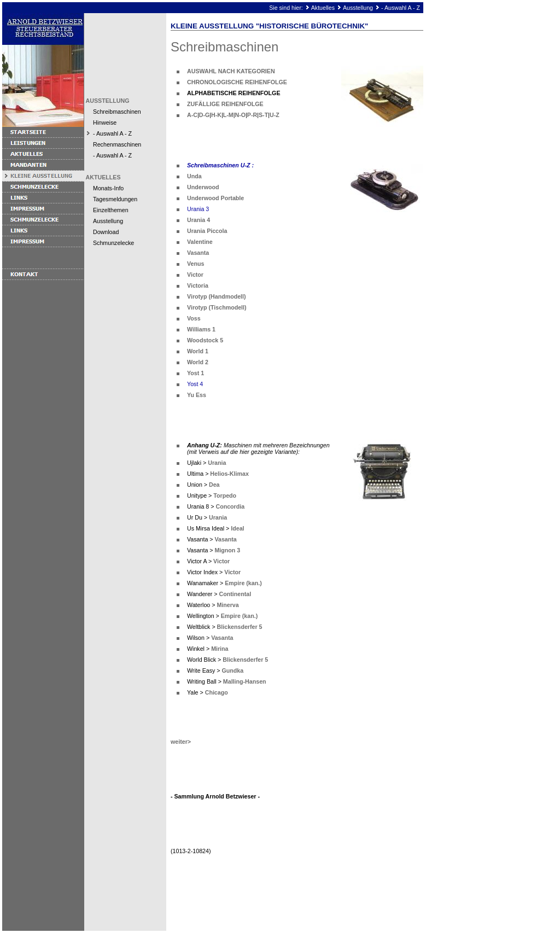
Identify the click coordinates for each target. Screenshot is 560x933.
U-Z (275, 115)
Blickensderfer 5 (240, 627)
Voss (194, 318)
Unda (194, 176)
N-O (241, 115)
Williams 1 (201, 329)
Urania (217, 463)
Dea (214, 485)
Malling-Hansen (245, 681)
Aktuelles (323, 8)
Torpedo (225, 495)
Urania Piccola (207, 231)
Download (106, 232)
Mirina (220, 649)
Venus (196, 264)
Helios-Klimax (229, 474)
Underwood (203, 187)
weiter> (181, 742)
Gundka (232, 670)
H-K (216, 115)
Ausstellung (358, 8)
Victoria (198, 285)
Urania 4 (199, 220)
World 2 (198, 362)
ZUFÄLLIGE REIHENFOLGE (225, 104)
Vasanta (198, 253)
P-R (252, 115)
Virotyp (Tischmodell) (217, 307)
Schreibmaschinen (117, 112)
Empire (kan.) (243, 583)
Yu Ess (197, 395)
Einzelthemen (111, 210)
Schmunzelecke (113, 243)
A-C (192, 115)
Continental (235, 594)
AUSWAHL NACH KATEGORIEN (231, 71)
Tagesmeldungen (115, 199)
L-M (228, 115)
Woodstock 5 (205, 340)
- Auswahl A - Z (401, 8)
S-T (263, 115)
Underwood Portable (215, 198)
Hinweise (105, 123)
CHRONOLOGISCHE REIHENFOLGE (237, 82)
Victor (195, 275)
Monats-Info (108, 188)
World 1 (198, 351)
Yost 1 (196, 373)
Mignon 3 (227, 550)
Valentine (200, 242)
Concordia (230, 506)
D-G (205, 115)
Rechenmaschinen (117, 144)
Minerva (227, 605)
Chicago (217, 692)
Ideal (237, 528)
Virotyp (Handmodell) (217, 296)
